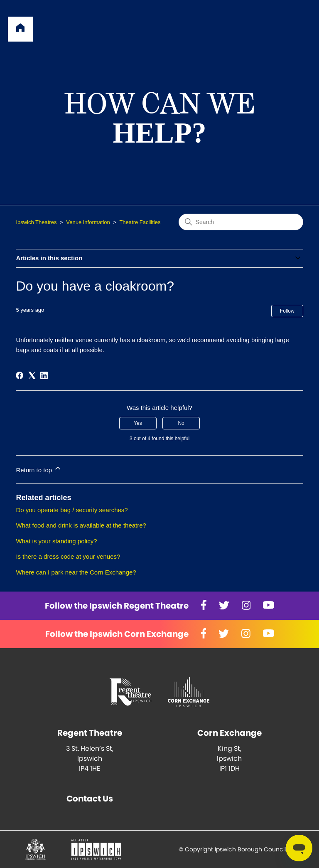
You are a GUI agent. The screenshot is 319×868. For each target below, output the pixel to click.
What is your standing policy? (56, 541)
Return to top (39, 469)
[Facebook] (20, 375)
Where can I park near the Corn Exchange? (76, 572)
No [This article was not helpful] (181, 423)
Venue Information (88, 222)
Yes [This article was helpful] (138, 423)
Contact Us (90, 799)
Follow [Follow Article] (287, 311)
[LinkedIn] (44, 375)
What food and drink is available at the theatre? (81, 525)
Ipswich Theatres (36, 222)
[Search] (241, 222)
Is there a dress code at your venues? (68, 556)
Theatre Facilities (140, 222)
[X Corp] (32, 375)
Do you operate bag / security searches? (72, 510)
